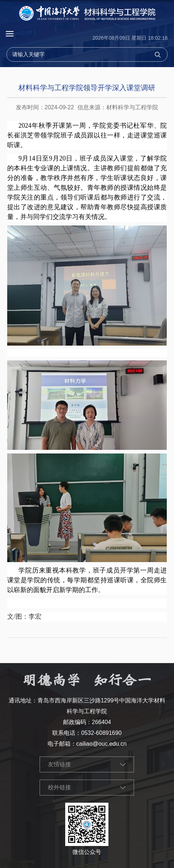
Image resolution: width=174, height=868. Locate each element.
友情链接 (59, 764)
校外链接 (59, 787)
